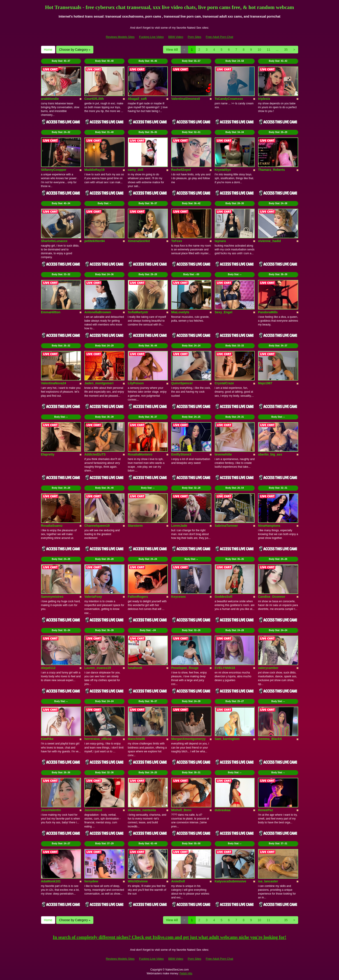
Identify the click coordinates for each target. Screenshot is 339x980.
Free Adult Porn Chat (219, 37)
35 (286, 50)
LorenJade (179, 526)
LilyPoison (136, 383)
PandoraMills (268, 312)
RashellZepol (181, 170)
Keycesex (179, 597)
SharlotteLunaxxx (54, 241)
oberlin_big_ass (270, 454)
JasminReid (93, 810)
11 (268, 50)
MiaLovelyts (180, 312)
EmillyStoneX (181, 454)
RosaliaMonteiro (140, 454)
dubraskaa (223, 810)
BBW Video (176, 37)
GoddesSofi (224, 597)
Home (48, 50)
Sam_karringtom (227, 739)
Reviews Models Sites (120, 37)
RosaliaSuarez (52, 526)
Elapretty (48, 454)
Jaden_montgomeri (99, 383)
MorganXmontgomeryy (188, 739)
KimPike (47, 739)
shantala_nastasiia (142, 810)
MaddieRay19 (94, 170)
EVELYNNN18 (225, 668)
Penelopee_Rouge (185, 668)
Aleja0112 (48, 668)
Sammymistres (52, 597)
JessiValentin (51, 810)
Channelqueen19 (97, 526)
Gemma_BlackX (270, 739)
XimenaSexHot (139, 241)
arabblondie (50, 99)
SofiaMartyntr (138, 312)
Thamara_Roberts (271, 170)
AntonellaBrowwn (98, 312)
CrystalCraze (224, 383)
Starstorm (135, 526)
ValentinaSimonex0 (186, 99)
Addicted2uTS (95, 454)
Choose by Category (75, 50)
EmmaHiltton (51, 312)
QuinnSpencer (182, 383)
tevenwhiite (223, 454)
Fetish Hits (186, 973)
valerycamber (268, 668)
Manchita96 (136, 739)
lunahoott (135, 668)
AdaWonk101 (51, 881)
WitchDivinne (138, 881)
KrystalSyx (223, 170)
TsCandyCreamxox (229, 99)
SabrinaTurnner (226, 526)
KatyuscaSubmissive (231, 881)
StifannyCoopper (54, 170)
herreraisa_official (98, 739)
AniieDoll (178, 881)
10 (259, 50)
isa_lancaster (268, 881)
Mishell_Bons (181, 810)
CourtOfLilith (94, 99)
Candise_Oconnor (272, 597)
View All (172, 50)
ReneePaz (265, 810)
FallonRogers (138, 597)
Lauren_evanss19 (98, 668)
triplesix (264, 99)
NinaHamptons (269, 526)
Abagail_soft (137, 99)
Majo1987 (265, 383)
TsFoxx (177, 241)
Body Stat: (61, 61)
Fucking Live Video (151, 37)
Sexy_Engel (224, 312)
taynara (220, 241)
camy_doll (136, 170)
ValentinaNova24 (54, 383)
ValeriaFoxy (93, 597)
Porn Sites (194, 37)
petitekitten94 (95, 241)
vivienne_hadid (269, 241)
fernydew (91, 881)
